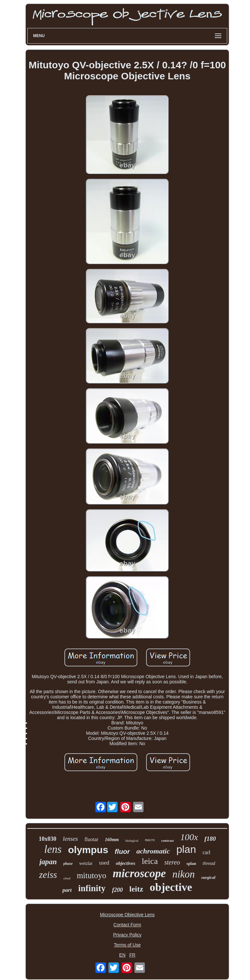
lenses (70, 839)
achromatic (153, 851)
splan (191, 863)
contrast (167, 840)
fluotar (92, 839)
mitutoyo (91, 875)
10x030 (48, 839)
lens (53, 849)
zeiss (48, 875)
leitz (136, 889)
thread (209, 863)
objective (171, 887)
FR (132, 955)
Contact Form (127, 925)
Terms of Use (127, 945)
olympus (88, 850)
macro (150, 840)
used (104, 863)
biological (132, 841)
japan (48, 862)
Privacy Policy (127, 935)
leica (150, 861)
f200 (117, 890)
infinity (92, 888)
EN (122, 955)
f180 (210, 839)
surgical (208, 877)
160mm (112, 840)
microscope (139, 873)
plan (186, 849)
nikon (183, 874)
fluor (122, 851)
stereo (172, 862)
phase (68, 864)
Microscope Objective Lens (127, 915)
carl (206, 852)
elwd (67, 878)
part (67, 890)
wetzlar (86, 863)
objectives (126, 863)
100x (189, 837)
